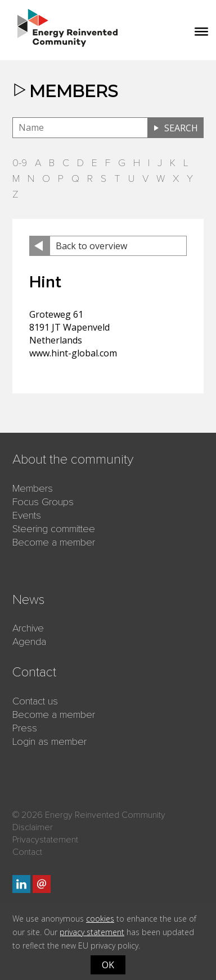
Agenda (29, 642)
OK (108, 965)
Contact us (35, 701)
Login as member (49, 741)
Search (181, 128)
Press (25, 728)
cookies (100, 919)
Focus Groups (43, 502)
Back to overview (91, 246)
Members (33, 488)
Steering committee (54, 529)
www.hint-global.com (73, 353)
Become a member (54, 542)
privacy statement (92, 932)
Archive (28, 628)
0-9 (20, 163)
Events (27, 515)
